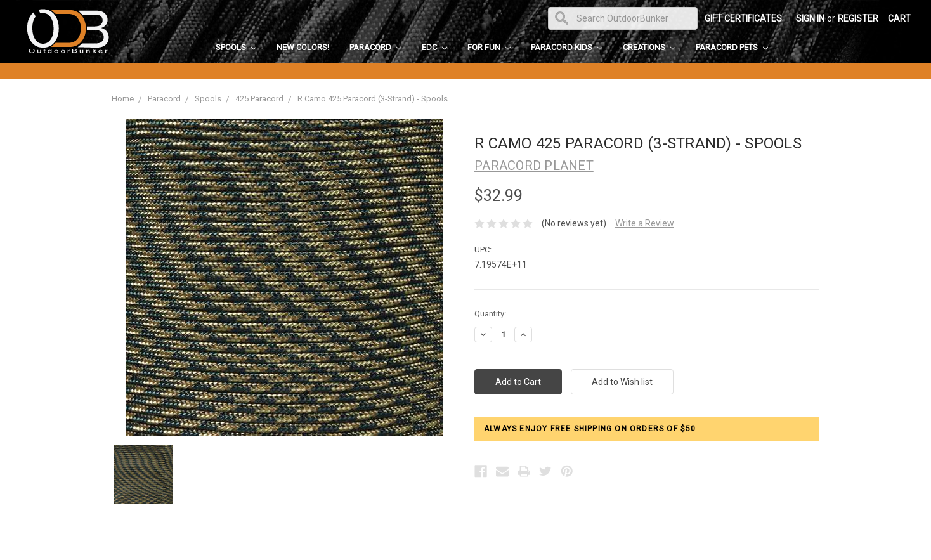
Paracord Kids (567, 47)
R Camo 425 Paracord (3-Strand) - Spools (373, 99)
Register (858, 18)
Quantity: (490, 314)
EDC (434, 47)
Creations (649, 47)
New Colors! (303, 47)
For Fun (489, 47)
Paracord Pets (732, 47)
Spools (236, 47)
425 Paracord (259, 99)
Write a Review (645, 223)
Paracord (375, 47)
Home (123, 99)
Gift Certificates (743, 18)
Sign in (810, 18)
